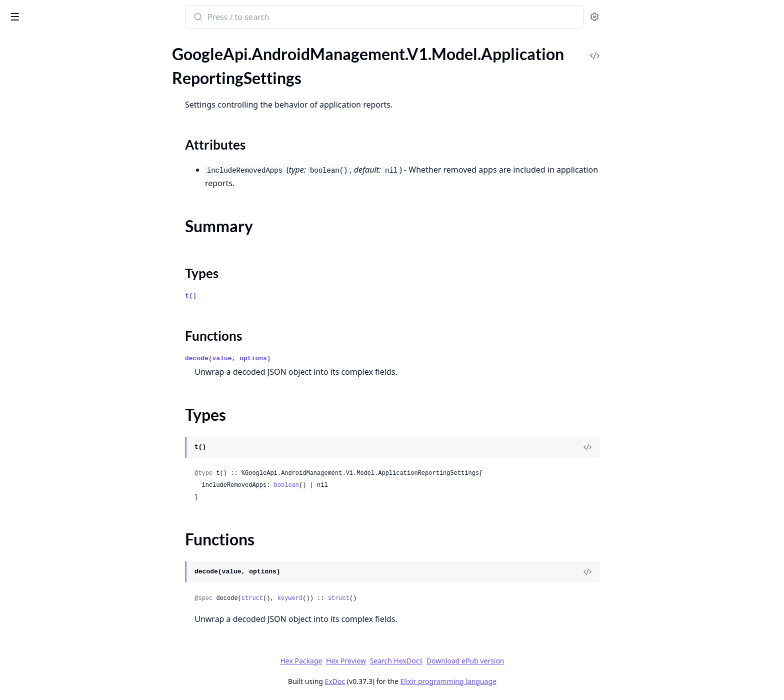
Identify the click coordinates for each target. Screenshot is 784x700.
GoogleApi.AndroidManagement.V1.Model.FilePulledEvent (71, 595)
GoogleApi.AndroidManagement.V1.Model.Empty (71, 500)
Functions (35, 144)
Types (27, 132)
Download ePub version (540, 661)
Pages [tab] (18, 55)
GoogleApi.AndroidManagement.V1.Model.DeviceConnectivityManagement (71, 406)
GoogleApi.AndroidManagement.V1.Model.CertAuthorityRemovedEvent (71, 203)
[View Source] (662, 447)
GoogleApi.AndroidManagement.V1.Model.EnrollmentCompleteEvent (71, 514)
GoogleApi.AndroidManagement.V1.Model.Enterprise (71, 541)
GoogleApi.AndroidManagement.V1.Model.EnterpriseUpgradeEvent (71, 554)
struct (327, 598)
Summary (34, 120)
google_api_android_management (75, 18)
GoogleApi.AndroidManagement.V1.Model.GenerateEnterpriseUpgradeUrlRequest (71, 635)
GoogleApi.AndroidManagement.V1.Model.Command (71, 270)
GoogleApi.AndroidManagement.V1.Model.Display (71, 446)
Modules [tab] (60, 55)
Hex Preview (421, 661)
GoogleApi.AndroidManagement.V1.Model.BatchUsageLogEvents (71, 162)
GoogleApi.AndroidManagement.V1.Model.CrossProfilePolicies (71, 352)
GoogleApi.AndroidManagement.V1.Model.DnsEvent (71, 473)
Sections (32, 108)
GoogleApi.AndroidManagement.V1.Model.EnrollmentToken (71, 527)
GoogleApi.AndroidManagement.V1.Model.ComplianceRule (71, 297)
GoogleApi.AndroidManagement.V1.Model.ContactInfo (71, 324)
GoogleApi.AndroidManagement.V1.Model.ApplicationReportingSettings (71, 91)
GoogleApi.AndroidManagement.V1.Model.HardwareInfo (71, 676)
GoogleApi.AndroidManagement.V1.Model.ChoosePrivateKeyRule (71, 230)
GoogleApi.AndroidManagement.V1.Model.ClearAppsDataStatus (71, 257)
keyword (364, 598)
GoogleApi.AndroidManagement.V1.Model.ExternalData (71, 581)
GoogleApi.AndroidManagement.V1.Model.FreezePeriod (71, 622)
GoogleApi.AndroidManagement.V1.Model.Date (71, 379)
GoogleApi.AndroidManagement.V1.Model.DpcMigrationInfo (71, 487)
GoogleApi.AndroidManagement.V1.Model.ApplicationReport (71, 77)
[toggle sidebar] (137, 16)
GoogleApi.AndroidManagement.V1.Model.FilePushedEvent (71, 608)
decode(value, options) (303, 359)
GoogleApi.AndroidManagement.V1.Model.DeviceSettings (71, 433)
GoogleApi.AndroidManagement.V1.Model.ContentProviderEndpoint (71, 338)
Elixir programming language (523, 681)
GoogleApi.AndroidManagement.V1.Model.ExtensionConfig (71, 568)
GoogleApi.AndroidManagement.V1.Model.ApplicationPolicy (71, 64)
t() (266, 296)
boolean (361, 485)
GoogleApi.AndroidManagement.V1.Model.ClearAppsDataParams (71, 243)
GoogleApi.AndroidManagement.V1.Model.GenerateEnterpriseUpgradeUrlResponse (71, 649)
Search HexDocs (471, 661)
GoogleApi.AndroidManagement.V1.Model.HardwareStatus (71, 689)
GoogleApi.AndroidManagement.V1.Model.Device (71, 392)
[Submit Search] (272, 18)
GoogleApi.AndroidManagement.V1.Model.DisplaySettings (71, 460)
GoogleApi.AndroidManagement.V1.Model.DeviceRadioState (71, 419)
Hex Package (376, 661)
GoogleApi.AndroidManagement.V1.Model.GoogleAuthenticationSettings (71, 662)
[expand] (140, 66)
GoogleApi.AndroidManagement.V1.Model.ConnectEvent (71, 311)
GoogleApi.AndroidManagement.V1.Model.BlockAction (71, 176)
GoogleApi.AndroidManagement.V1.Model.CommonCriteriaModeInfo (71, 284)
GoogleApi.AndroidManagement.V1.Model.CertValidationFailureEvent (71, 216)
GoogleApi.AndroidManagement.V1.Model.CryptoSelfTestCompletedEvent (71, 365)
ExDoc (410, 681)
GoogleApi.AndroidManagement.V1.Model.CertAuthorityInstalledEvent (71, 189)
